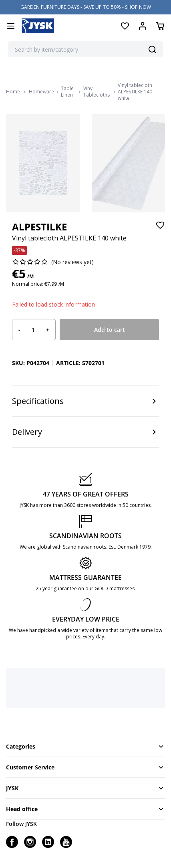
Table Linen (67, 92)
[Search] (152, 49)
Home (13, 92)
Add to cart (110, 330)
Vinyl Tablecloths (97, 92)
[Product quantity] (33, 330)
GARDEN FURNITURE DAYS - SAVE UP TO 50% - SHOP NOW (86, 7)
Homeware (41, 92)
